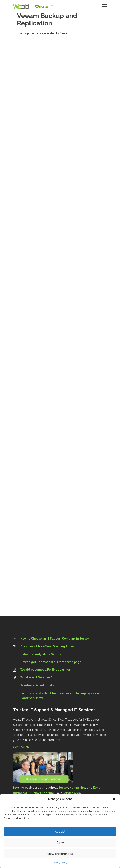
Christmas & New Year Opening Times (48, 646)
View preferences (60, 854)
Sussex (63, 788)
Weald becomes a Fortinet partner (45, 670)
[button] (114, 799)
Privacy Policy (60, 863)
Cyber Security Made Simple (41, 654)
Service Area (72, 793)
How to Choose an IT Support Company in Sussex (55, 639)
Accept (60, 832)
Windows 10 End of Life (37, 685)
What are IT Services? (36, 677)
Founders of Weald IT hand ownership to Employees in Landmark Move (60, 696)
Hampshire (77, 788)
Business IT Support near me (34, 793)
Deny (60, 843)
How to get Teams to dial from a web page (51, 662)
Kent (96, 788)
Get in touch (21, 747)
